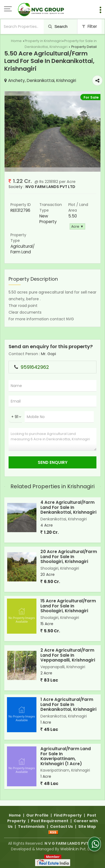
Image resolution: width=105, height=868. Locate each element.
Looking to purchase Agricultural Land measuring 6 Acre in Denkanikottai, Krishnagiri (52, 439)
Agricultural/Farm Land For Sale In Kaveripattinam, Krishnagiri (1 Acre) (66, 756)
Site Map (87, 826)
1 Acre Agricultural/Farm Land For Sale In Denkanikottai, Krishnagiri (68, 704)
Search (58, 26)
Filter (89, 26)
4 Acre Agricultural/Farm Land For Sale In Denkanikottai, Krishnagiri (68, 507)
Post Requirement (50, 821)
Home (16, 41)
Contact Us (61, 826)
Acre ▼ (77, 226)
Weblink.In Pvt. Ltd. (77, 849)
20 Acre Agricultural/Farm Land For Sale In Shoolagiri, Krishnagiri (69, 557)
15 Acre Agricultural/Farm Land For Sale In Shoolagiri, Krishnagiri (68, 606)
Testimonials (31, 826)
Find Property (68, 815)
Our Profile (37, 815)
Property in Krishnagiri (43, 41)
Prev (12, 131)
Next (93, 131)
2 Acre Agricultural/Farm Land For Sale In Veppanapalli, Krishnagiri (68, 655)
